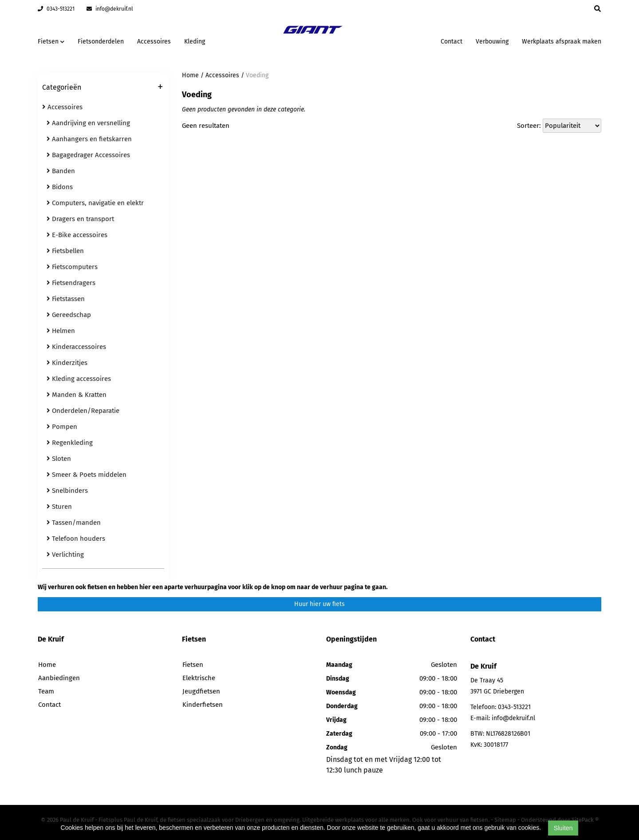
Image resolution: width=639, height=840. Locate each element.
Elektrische (199, 678)
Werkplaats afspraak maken (562, 42)
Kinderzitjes (67, 363)
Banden (61, 171)
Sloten (59, 459)
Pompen (62, 427)
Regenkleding (70, 443)
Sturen (59, 507)
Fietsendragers (71, 283)
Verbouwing (492, 42)
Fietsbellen (65, 251)
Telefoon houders (76, 539)
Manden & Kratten (77, 395)
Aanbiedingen (59, 678)
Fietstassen (66, 299)
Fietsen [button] (51, 42)
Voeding (257, 75)
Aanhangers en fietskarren (89, 139)
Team (46, 691)
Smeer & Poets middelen (87, 475)
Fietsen (193, 665)
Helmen (61, 331)
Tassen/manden (74, 523)
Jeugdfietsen (201, 691)
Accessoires (154, 42)
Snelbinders (67, 491)
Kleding (195, 42)
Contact (452, 42)
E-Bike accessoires (77, 235)
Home (190, 75)
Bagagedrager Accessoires (88, 155)
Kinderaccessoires (76, 347)
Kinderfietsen (203, 705)
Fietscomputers (72, 267)
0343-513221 (56, 9)
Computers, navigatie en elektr (95, 203)
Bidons (60, 187)
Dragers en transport (80, 219)
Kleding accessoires (79, 379)
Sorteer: (529, 126)
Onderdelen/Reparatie (83, 411)
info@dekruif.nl (110, 9)
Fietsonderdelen (101, 42)
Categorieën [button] (103, 88)
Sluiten (563, 828)
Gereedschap (69, 315)
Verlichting (65, 555)
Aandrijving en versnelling (88, 123)
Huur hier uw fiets (319, 604)
